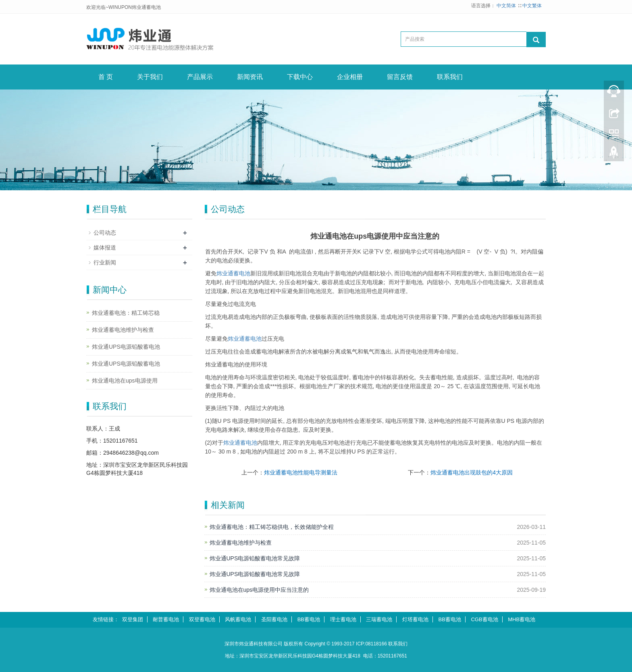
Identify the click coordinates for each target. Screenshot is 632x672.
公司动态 (105, 233)
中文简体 (507, 6)
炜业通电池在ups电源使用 (125, 381)
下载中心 (300, 77)
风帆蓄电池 (238, 619)
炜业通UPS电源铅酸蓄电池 (126, 347)
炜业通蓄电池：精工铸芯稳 (126, 313)
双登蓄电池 (202, 619)
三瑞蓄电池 (379, 619)
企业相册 (350, 77)
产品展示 (200, 77)
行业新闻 (105, 262)
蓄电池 (245, 339)
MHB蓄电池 (522, 619)
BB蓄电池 (309, 619)
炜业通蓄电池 (233, 273)
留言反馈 (400, 77)
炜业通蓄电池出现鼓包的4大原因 (472, 472)
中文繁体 (532, 6)
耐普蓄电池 (166, 619)
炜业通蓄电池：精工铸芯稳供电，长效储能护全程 (272, 527)
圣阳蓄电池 (274, 619)
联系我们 (450, 77)
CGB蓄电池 (484, 619)
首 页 (106, 77)
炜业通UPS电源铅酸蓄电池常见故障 (255, 558)
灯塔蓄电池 (415, 619)
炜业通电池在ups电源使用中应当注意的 (259, 590)
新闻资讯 (250, 77)
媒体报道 (105, 248)
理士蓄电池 (343, 619)
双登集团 (133, 619)
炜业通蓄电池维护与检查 (241, 543)
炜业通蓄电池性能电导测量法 (301, 472)
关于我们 (150, 77)
